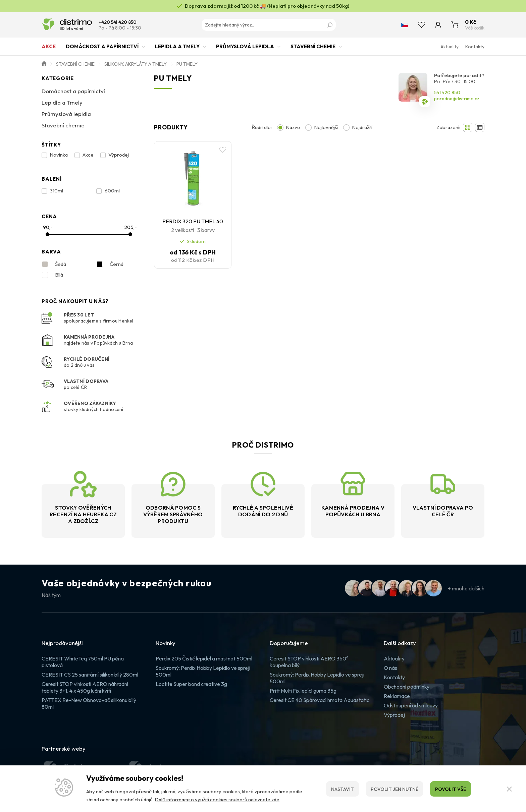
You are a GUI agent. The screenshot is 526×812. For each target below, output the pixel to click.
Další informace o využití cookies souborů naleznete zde (217, 799)
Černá (110, 264)
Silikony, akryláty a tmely (136, 64)
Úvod (44, 63)
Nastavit (343, 789)
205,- (130, 227)
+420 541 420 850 (118, 22)
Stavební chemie (313, 49)
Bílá (52, 275)
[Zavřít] (509, 789)
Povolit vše (451, 789)
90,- (48, 227)
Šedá (54, 264)
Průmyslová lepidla (245, 49)
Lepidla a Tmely (177, 49)
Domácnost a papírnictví (102, 49)
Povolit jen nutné (394, 789)
